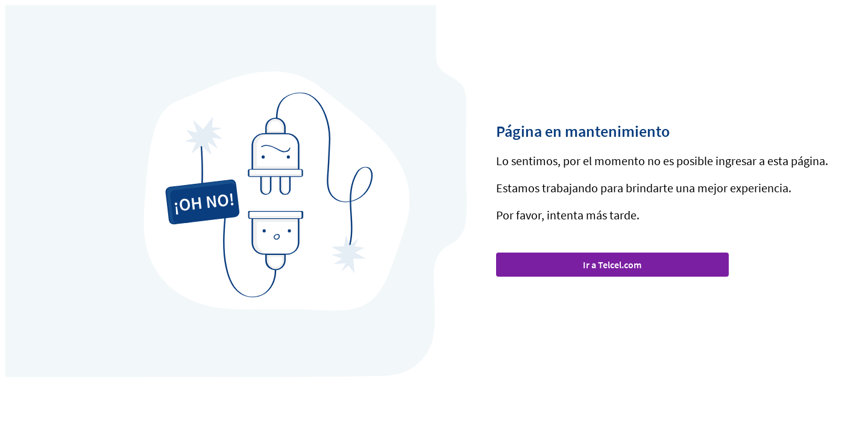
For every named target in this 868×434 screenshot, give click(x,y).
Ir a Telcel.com (612, 265)
